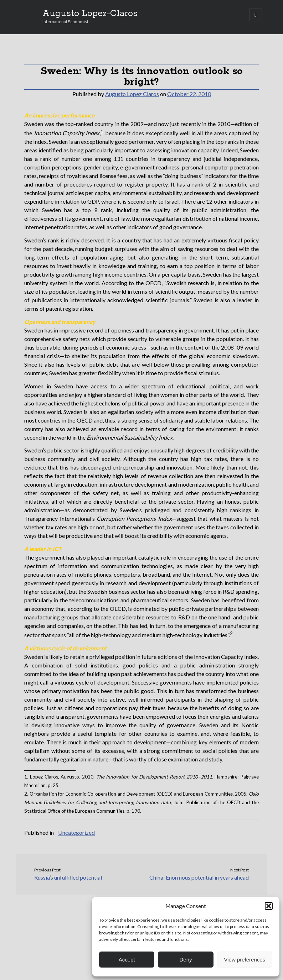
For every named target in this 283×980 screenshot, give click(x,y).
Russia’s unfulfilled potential (68, 877)
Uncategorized (76, 832)
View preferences (245, 960)
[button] (269, 906)
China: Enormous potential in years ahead (199, 877)
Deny (186, 960)
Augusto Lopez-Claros (90, 14)
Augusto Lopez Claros (132, 94)
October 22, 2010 (189, 94)
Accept (127, 960)
